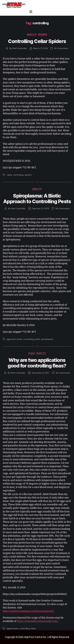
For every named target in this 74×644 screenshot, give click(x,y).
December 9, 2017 (41, 373)
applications (13, 628)
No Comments (61, 48)
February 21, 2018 (41, 208)
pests (38, 339)
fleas (32, 353)
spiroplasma (47, 339)
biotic (19, 339)
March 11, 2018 (41, 48)
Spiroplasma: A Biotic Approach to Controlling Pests (37, 199)
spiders (42, 34)
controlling (18, 175)
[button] (31, 12)
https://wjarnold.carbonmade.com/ (37, 621)
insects (32, 34)
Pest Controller (20, 48)
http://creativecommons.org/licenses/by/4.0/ (28, 611)
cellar (9, 175)
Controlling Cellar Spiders (37, 41)
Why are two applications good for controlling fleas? (37, 363)
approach (11, 339)
